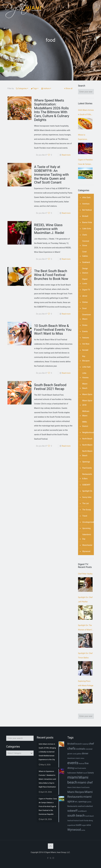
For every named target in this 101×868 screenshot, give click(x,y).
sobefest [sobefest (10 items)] (89, 806)
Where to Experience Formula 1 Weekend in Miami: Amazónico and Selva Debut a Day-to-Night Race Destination (86, 138)
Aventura (86, 204)
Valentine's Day (87, 537)
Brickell (85, 216)
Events (85, 331)
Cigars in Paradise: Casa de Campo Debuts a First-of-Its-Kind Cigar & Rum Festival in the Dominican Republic (86, 162)
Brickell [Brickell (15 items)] (71, 744)
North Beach (87, 439)
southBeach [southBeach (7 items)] (82, 811)
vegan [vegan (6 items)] (84, 825)
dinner (85, 296)
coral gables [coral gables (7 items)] (77, 754)
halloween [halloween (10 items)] (72, 773)
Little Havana (85, 375)
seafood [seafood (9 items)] (81, 806)
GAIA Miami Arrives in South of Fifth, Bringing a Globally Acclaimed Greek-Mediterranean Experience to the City (86, 113)
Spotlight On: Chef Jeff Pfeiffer (85, 600)
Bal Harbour (87, 210)
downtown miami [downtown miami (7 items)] (74, 758)
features (86, 338)
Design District (85, 271)
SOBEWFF (86, 485)
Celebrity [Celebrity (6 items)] (85, 744)
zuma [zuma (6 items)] (83, 830)
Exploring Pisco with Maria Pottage (86, 683)
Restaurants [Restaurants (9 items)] (72, 806)
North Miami (87, 445)
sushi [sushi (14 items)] (79, 825)
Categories (22, 88)
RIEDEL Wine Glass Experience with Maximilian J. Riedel (49, 229)
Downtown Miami (87, 317)
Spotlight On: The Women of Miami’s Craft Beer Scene (86, 628)
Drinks (85, 325)
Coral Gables (85, 254)
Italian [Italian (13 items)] (80, 773)
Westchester (87, 545)
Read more (66, 155)
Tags (35, 88)
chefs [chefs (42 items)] (71, 748)
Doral (84, 308)
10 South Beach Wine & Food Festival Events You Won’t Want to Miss (53, 330)
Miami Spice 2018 (87, 403)
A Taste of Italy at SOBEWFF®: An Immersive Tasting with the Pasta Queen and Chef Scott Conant (51, 175)
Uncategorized (88, 522)
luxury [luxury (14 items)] (91, 773)
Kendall (85, 350)
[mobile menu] (97, 10)
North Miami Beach (87, 453)
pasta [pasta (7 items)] (89, 802)
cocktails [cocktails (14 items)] (81, 749)
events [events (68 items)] (73, 763)
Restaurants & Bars (87, 476)
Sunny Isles (87, 497)
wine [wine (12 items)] (89, 825)
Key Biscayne (86, 358)
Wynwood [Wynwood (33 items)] (74, 830)
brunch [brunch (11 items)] (79, 744)
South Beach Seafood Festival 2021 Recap (50, 387)
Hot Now (86, 344)
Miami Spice (87, 394)
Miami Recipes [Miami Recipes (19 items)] (76, 792)
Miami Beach (85, 386)
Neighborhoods (89, 432)
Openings (86, 462)
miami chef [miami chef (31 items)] (85, 783)
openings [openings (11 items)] (83, 802)
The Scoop (87, 510)
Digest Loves (85, 281)
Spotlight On (87, 491)
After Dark (86, 198)
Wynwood (86, 551)
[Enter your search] (86, 92)
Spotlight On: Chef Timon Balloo (85, 655)
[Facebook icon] (48, 858)
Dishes (85, 302)
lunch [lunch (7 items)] (85, 773)
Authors (46, 88)
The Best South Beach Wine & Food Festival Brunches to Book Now (51, 275)
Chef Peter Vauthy (85, 574)
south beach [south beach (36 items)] (76, 815)
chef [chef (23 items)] (91, 744)
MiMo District (85, 424)
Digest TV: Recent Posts (85, 566)
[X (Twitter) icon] (50, 858)
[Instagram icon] (53, 858)
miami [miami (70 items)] (73, 777)
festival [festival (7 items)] (81, 764)
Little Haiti (86, 367)
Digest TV (86, 290)
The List (86, 503)
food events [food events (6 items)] (82, 768)
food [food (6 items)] (76, 768)
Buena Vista (87, 222)
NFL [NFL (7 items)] (76, 802)
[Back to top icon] (51, 846)
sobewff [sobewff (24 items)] (72, 811)
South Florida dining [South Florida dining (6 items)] (86, 821)
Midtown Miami (86, 413)
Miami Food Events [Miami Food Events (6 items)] (83, 787)
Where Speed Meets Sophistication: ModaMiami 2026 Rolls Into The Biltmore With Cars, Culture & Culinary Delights (52, 110)
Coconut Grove (86, 243)
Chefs (85, 235)
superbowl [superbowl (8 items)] (71, 825)
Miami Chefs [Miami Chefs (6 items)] (72, 787)
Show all (68, 88)
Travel (85, 516)
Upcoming (86, 528)
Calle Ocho (87, 229)
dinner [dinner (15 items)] (85, 753)
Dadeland (86, 262)
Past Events (87, 468)
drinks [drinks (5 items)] (82, 758)
